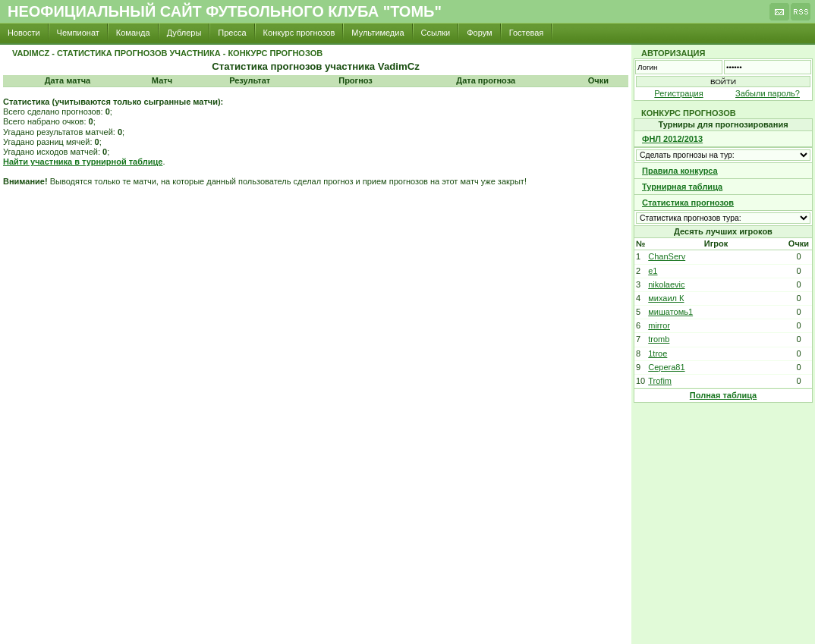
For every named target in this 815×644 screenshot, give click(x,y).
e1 (653, 271)
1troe (658, 353)
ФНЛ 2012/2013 (672, 139)
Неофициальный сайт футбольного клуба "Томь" (225, 11)
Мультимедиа (378, 33)
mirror (659, 325)
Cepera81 (666, 367)
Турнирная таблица (682, 187)
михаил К (666, 298)
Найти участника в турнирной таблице (83, 162)
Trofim (660, 381)
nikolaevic (666, 284)
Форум (479, 33)
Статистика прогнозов (688, 203)
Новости (24, 33)
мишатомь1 (670, 312)
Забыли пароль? (768, 93)
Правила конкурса (680, 171)
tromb (659, 339)
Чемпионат (78, 33)
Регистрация (678, 93)
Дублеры (184, 33)
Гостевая (527, 33)
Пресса (232, 33)
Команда (133, 33)
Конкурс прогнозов (299, 33)
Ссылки (436, 33)
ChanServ (667, 256)
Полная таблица (723, 395)
